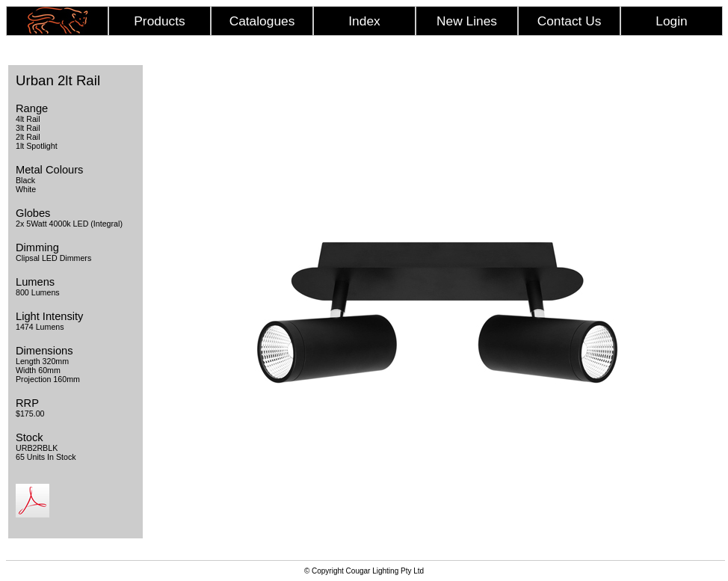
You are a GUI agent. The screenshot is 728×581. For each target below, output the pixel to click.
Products (159, 21)
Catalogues (262, 21)
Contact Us (570, 21)
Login (671, 21)
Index (364, 21)
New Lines (467, 21)
